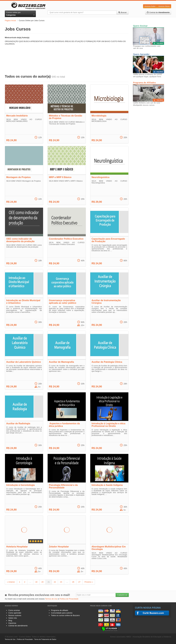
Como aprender (15, 613)
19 (36, 582)
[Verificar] (109, 629)
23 (61, 582)
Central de (158, 12)
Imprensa (12, 623)
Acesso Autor (150, 6)
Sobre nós (13, 618)
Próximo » (89, 582)
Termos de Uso (51, 599)
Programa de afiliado (60, 610)
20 (43, 582)
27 (79, 582)
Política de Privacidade (69, 599)
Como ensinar (14, 610)
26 (73, 582)
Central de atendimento (18, 626)
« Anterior (11, 582)
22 (55, 582)
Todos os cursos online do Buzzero (65, 615)
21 (49, 582)
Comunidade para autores (62, 613)
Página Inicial (10, 20)
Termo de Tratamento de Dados (45, 639)
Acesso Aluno (164, 6)
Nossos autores (15, 615)
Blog (10, 621)
